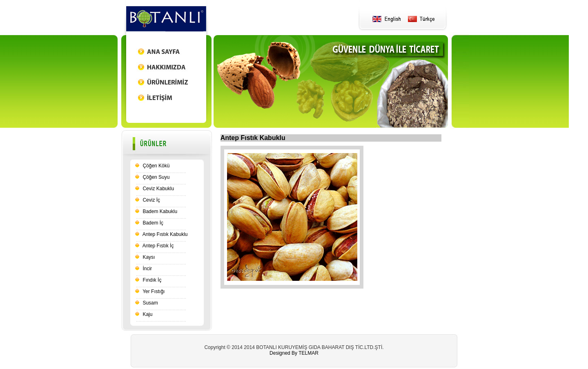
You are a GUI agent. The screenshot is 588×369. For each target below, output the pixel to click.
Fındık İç (151, 280)
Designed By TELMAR (294, 353)
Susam (150, 303)
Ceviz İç (151, 200)
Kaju (147, 314)
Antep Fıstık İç (157, 246)
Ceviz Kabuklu (158, 189)
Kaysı (148, 257)
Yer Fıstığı (153, 291)
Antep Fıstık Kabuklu (164, 234)
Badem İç (152, 223)
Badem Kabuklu (159, 211)
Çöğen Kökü (155, 166)
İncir (147, 269)
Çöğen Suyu (155, 177)
